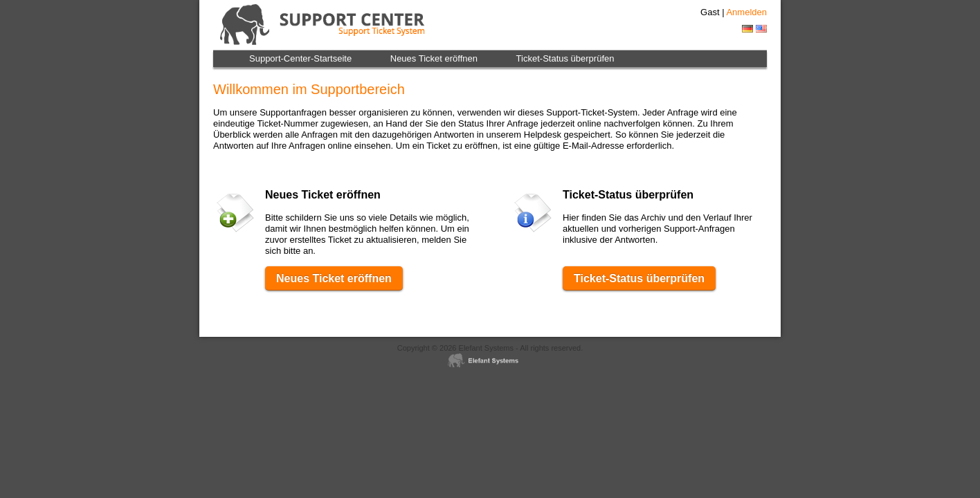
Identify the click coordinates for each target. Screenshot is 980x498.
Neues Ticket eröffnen (434, 58)
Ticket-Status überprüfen (565, 58)
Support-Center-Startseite (300, 58)
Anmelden (746, 12)
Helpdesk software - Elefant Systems (490, 361)
